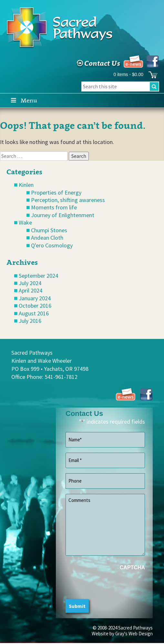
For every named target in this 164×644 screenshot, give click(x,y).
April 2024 (31, 290)
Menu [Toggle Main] (23, 100)
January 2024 (35, 298)
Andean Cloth (47, 238)
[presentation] (115, 587)
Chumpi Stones (49, 230)
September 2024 (38, 276)
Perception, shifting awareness (68, 200)
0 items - (128, 74)
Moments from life (54, 207)
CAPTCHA (132, 567)
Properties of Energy (56, 192)
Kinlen (26, 185)
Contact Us (98, 63)
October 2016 (35, 306)
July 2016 (30, 321)
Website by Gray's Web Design (122, 634)
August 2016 (34, 313)
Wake (25, 222)
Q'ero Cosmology (52, 245)
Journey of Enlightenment (63, 215)
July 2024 (30, 283)
